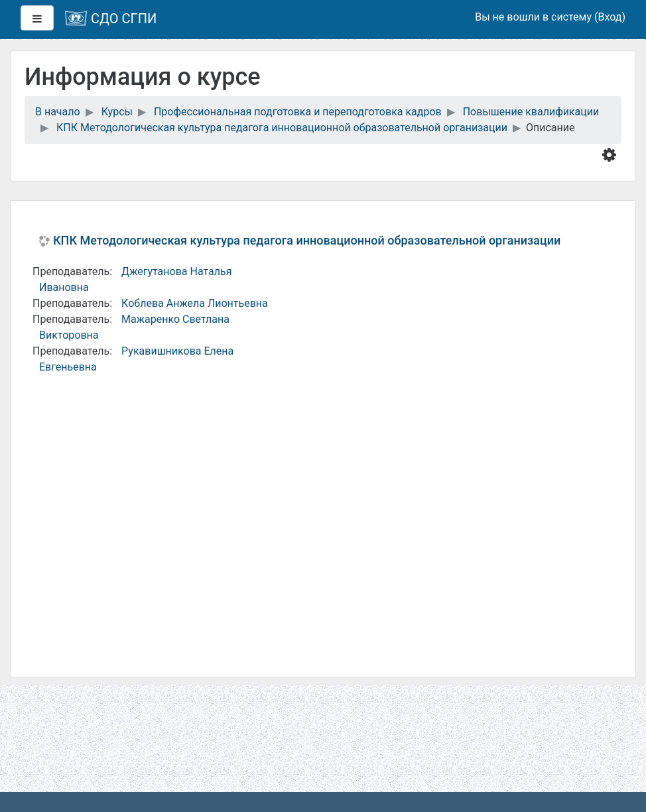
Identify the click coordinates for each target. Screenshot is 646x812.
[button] (612, 154)
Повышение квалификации (531, 112)
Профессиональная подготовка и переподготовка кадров (298, 112)
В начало (58, 112)
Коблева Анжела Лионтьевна (195, 303)
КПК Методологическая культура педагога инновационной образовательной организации (282, 128)
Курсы (117, 112)
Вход (610, 17)
